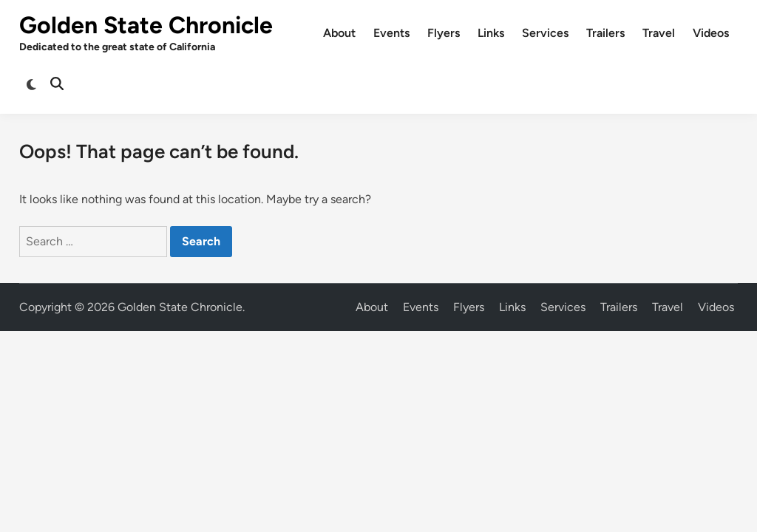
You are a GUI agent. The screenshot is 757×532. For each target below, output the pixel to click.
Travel (659, 33)
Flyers (444, 33)
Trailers (605, 33)
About (339, 33)
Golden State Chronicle (146, 25)
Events (391, 33)
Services (545, 33)
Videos (711, 33)
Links (491, 33)
